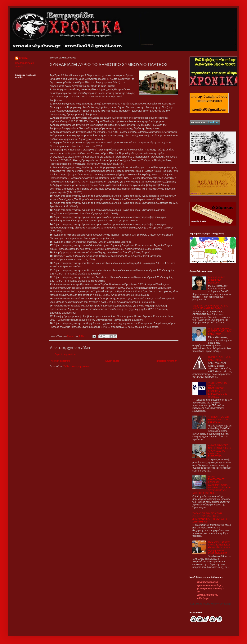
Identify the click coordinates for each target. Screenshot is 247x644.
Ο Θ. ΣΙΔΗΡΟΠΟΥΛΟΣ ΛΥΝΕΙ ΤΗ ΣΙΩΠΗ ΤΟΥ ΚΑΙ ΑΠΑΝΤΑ (220, 331)
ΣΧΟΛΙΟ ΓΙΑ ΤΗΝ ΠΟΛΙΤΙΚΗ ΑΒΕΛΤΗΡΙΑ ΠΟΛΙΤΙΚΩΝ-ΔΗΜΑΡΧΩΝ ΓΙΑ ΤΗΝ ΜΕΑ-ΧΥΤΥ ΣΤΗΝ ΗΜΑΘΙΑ (210, 518)
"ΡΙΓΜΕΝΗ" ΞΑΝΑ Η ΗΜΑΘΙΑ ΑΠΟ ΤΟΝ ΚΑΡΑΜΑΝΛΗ (219, 420)
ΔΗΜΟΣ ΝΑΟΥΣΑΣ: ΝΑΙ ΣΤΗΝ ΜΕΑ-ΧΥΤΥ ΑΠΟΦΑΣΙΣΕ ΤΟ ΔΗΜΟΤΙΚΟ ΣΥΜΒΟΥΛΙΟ (220, 451)
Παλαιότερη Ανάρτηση (166, 361)
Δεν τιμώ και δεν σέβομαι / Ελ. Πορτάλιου (216, 280)
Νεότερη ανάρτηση (60, 361)
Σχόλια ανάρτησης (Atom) (76, 366)
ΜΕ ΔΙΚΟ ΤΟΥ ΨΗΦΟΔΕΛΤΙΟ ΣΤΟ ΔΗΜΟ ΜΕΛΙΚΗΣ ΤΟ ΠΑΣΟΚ (210, 307)
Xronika (23, 58)
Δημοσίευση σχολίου (65, 354)
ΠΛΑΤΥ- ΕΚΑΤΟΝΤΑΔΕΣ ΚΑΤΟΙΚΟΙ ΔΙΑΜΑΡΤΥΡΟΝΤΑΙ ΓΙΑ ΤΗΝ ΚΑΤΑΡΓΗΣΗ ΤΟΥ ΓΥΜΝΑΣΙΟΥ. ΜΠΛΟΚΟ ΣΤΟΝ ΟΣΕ (211, 485)
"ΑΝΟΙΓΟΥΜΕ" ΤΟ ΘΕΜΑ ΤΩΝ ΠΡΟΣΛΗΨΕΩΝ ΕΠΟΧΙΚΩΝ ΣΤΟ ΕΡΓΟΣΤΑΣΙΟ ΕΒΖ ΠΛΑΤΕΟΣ (218, 390)
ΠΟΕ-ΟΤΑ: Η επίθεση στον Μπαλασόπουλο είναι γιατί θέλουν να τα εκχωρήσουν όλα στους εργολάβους (220, 547)
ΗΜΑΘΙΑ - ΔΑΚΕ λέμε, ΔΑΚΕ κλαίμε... (220, 358)
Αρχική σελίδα (112, 361)
